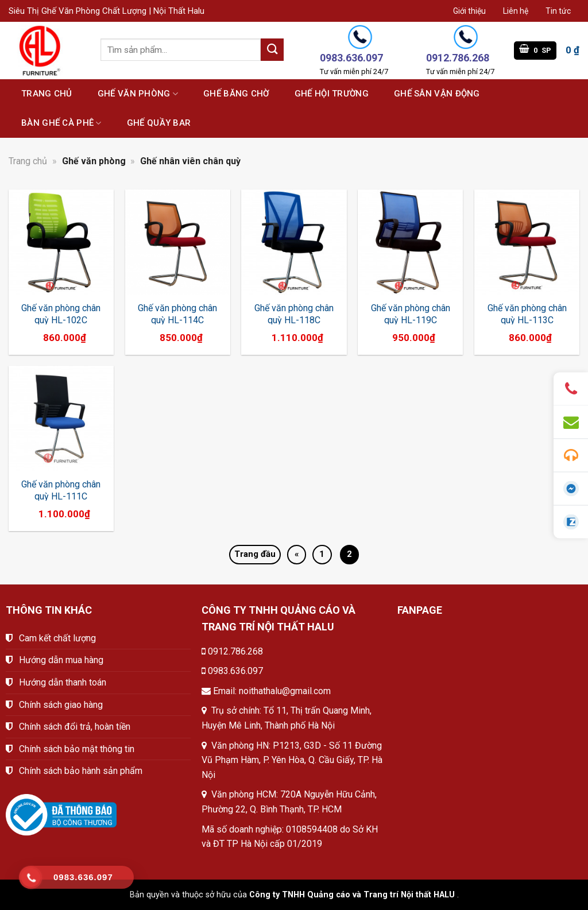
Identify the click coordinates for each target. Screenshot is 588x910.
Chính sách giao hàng (61, 705)
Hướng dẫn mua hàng (61, 660)
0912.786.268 (235, 651)
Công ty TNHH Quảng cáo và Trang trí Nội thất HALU (352, 895)
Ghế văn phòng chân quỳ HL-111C (61, 490)
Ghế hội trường (332, 94)
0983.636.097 (235, 671)
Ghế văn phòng (138, 94)
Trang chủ (47, 94)
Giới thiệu (469, 11)
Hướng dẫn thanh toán (63, 682)
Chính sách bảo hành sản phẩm (81, 771)
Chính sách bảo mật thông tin (77, 749)
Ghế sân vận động (437, 94)
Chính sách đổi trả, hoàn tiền (75, 727)
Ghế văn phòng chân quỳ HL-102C (61, 314)
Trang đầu (255, 554)
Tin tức (558, 11)
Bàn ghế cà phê (61, 123)
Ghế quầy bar (159, 123)
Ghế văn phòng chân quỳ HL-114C (177, 314)
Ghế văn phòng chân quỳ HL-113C (527, 314)
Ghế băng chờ (236, 94)
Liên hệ (516, 11)
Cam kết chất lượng (57, 638)
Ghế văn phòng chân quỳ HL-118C (294, 314)
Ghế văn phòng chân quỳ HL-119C (411, 314)
